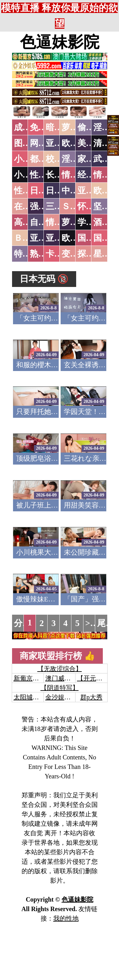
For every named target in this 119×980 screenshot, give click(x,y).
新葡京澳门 (30, 678)
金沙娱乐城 (61, 697)
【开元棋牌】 (96, 678)
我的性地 (66, 918)
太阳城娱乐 (30, 697)
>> (90, 623)
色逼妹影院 (60, 42)
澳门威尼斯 (61, 678)
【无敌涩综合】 (60, 669)
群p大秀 (91, 697)
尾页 (106, 623)
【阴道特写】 (60, 688)
